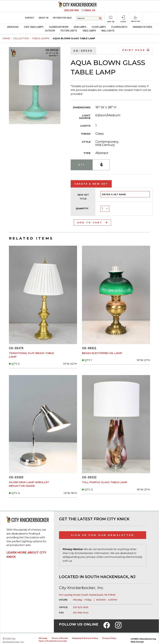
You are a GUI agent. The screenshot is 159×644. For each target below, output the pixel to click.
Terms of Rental (60, 638)
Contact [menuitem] (30, 18)
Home (6, 38)
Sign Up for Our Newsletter (102, 535)
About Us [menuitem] (44, 18)
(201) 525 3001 (72, 10)
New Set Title (83, 197)
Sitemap (43, 638)
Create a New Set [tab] (91, 184)
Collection (21, 38)
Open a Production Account (53, 641)
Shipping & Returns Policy (85, 638)
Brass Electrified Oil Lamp (102, 353)
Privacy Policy (109, 638)
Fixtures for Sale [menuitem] (62, 18)
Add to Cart (92, 222)
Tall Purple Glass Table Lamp (105, 482)
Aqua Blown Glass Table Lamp (74, 38)
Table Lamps (41, 38)
